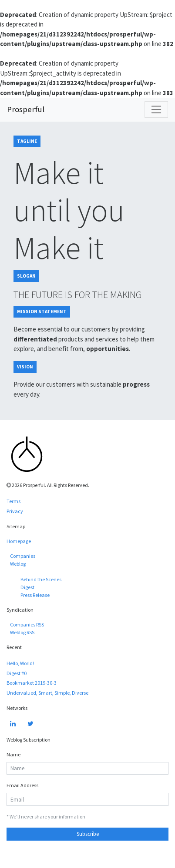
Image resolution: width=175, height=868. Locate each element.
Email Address (22, 785)
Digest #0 (17, 673)
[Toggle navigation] (156, 109)
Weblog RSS (22, 632)
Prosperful (26, 109)
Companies (23, 556)
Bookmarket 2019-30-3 (32, 683)
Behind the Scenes (41, 579)
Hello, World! (20, 663)
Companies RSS (27, 624)
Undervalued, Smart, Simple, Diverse (47, 693)
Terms (13, 501)
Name (13, 754)
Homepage (19, 541)
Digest (27, 587)
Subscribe (88, 834)
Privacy (15, 511)
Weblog (18, 564)
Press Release (35, 595)
